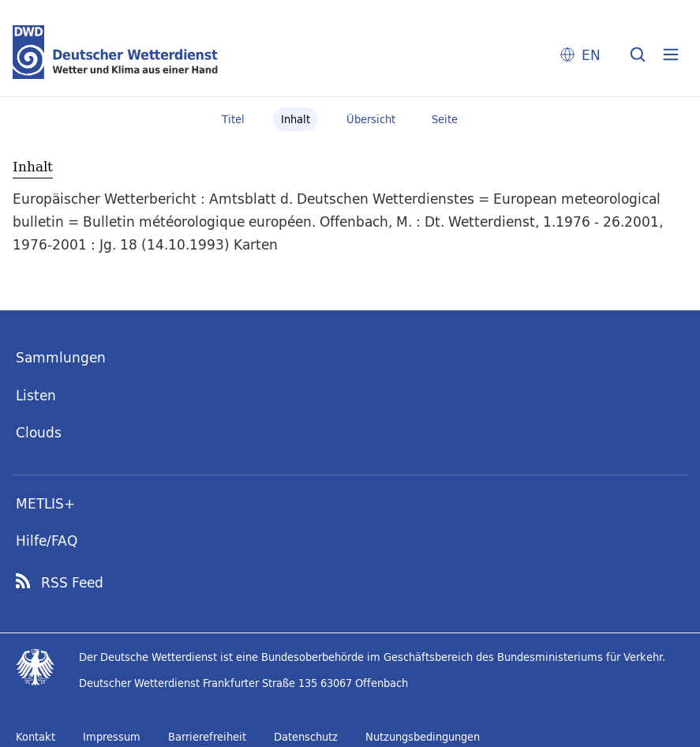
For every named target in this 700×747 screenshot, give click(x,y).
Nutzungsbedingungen (423, 737)
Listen (36, 395)
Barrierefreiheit (207, 737)
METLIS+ (45, 503)
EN (591, 55)
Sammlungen (61, 357)
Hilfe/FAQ (47, 541)
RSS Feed (72, 583)
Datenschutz (306, 737)
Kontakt (36, 737)
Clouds (39, 432)
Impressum (112, 737)
